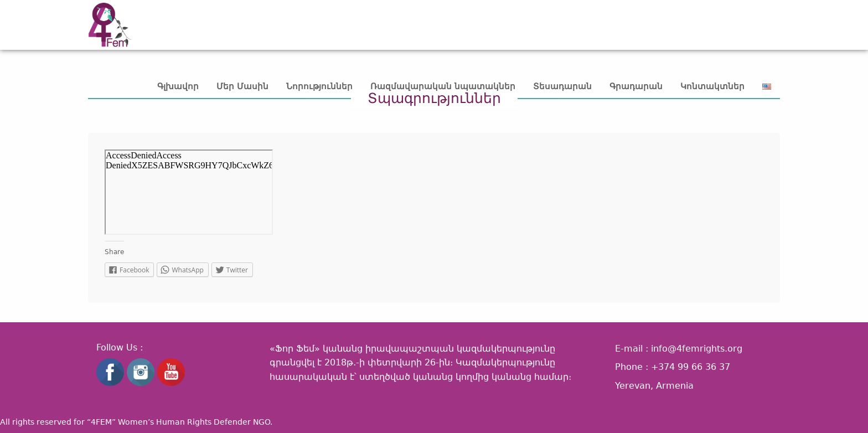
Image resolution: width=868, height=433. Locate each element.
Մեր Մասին (242, 86)
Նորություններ (319, 86)
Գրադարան (636, 86)
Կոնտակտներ (712, 86)
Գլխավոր (178, 86)
